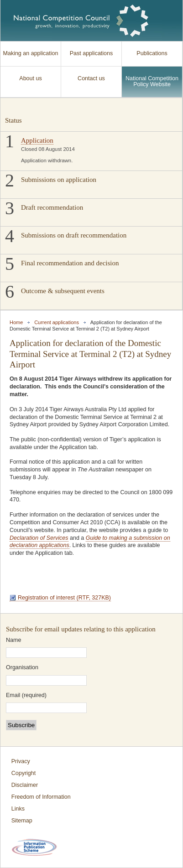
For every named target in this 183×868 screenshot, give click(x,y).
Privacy (21, 761)
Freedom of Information (41, 797)
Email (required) (26, 695)
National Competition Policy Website (152, 82)
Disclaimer (25, 785)
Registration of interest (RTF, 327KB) (64, 598)
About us (30, 78)
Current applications (57, 322)
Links (18, 809)
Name (13, 640)
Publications (152, 53)
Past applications (91, 53)
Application (37, 140)
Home (16, 322)
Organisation (22, 668)
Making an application (31, 53)
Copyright (24, 773)
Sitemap (22, 821)
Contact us (91, 78)
